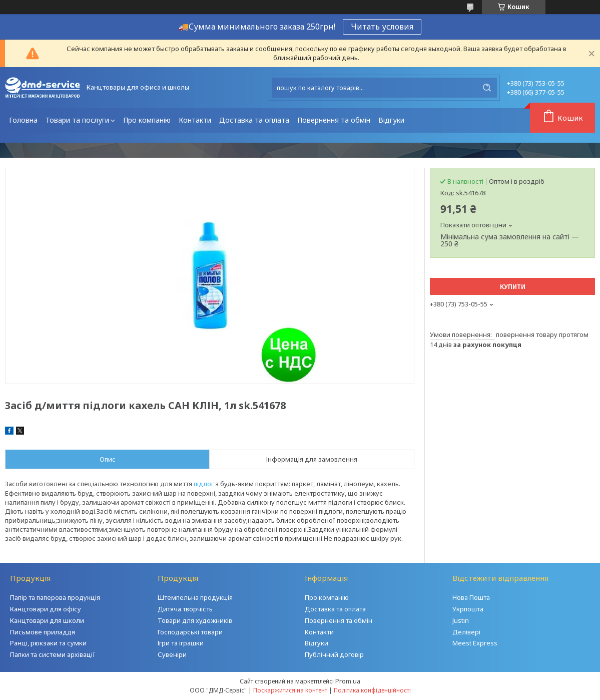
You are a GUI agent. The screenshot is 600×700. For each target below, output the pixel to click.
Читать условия (382, 27)
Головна (23, 120)
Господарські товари (190, 632)
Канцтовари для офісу (46, 609)
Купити (513, 287)
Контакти (195, 120)
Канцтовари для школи (47, 620)
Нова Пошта (471, 597)
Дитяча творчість (185, 609)
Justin (461, 620)
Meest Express (475, 643)
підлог (204, 484)
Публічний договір (334, 654)
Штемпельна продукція (195, 597)
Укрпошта (468, 609)
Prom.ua (348, 681)
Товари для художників (195, 620)
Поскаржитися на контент (290, 690)
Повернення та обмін (334, 120)
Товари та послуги (77, 120)
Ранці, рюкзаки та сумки (48, 643)
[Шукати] (487, 88)
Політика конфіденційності (372, 690)
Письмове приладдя (43, 632)
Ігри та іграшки (181, 643)
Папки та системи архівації (53, 654)
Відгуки (391, 120)
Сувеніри (172, 654)
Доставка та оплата (254, 120)
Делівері (466, 632)
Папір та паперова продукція (55, 597)
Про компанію (147, 120)
